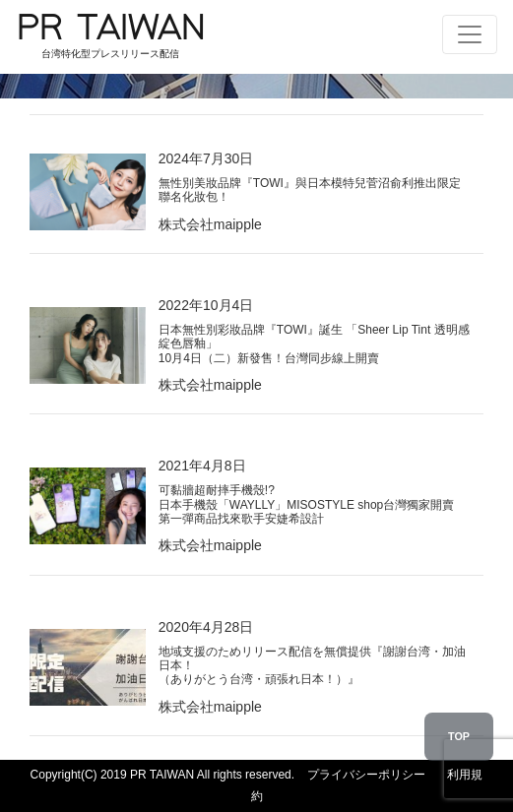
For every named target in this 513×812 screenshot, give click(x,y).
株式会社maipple (210, 224)
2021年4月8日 (307, 492)
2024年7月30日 (315, 178)
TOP (459, 736)
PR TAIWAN (110, 37)
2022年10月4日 (315, 331)
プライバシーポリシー (366, 775)
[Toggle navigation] (470, 34)
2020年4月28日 (315, 653)
